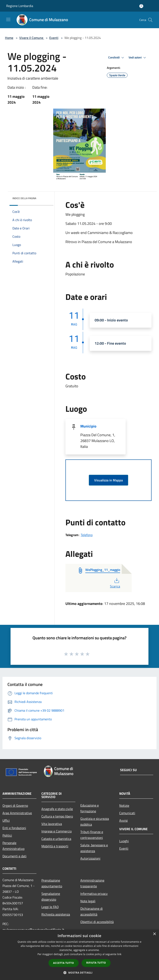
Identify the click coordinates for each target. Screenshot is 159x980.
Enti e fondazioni (14, 828)
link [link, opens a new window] (119, 954)
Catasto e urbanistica (56, 839)
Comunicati (127, 813)
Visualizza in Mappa (108, 480)
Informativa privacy (94, 894)
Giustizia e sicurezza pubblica (95, 821)
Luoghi (124, 841)
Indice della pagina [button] (24, 198)
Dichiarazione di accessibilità (92, 911)
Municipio (88, 426)
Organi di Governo (15, 806)
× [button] (154, 934)
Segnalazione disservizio (51, 896)
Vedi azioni (138, 58)
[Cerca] (150, 20)
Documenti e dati (14, 856)
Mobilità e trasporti (55, 846)
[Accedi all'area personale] (141, 6)
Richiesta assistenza (56, 914)
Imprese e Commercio (57, 831)
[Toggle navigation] (8, 19)
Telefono (87, 535)
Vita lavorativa (52, 824)
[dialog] (79, 955)
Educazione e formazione (90, 808)
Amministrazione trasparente (92, 883)
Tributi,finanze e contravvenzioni (92, 835)
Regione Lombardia (20, 6)
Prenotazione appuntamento (52, 883)
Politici (7, 835)
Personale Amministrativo (13, 846)
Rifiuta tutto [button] (96, 963)
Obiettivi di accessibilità (97, 922)
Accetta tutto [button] (64, 963)
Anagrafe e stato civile (57, 809)
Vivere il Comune (32, 38)
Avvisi (123, 820)
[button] (79, 973)
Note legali (88, 901)
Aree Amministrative (17, 813)
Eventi (54, 38)
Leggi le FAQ (50, 907)
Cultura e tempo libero (57, 816)
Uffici (6, 820)
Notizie (124, 806)
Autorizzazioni (90, 858)
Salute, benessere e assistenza (94, 848)
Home (9, 38)
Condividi (117, 58)
